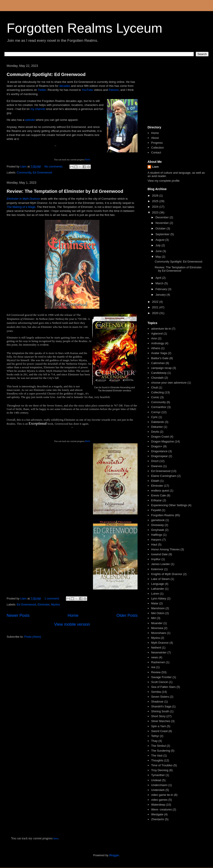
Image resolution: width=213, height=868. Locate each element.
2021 (156, 307)
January (161, 295)
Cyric (154, 417)
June (159, 251)
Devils (155, 432)
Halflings (157, 535)
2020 (156, 313)
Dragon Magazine (163, 441)
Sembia (156, 692)
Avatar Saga (159, 353)
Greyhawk (158, 530)
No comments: (54, 166)
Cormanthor (159, 407)
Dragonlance (159, 451)
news (154, 657)
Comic (155, 397)
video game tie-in (162, 795)
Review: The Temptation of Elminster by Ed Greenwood (65, 191)
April (159, 278)
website (30, 120)
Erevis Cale (158, 495)
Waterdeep (158, 805)
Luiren (155, 594)
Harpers (156, 540)
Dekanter (157, 427)
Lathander (158, 589)
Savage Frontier (161, 677)
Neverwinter (159, 652)
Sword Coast (159, 731)
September (163, 234)
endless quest (160, 491)
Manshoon (158, 608)
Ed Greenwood (42, 172)
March (160, 283)
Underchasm (159, 785)
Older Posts (127, 615)
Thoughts (157, 760)
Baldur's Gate (160, 358)
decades (65, 86)
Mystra (55, 604)
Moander (157, 623)
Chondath (157, 378)
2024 (156, 207)
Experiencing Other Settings (169, 505)
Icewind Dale (159, 554)
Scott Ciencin (160, 682)
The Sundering (161, 751)
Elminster (44, 604)
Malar (155, 603)
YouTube (87, 90)
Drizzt (155, 461)
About (155, 138)
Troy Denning (160, 770)
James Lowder (161, 564)
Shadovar (157, 702)
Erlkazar (156, 500)
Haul (154, 544)
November (163, 223)
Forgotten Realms (163, 515)
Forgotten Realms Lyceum (84, 28)
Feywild (156, 510)
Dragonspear (159, 456)
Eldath (155, 481)
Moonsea (157, 628)
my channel (38, 109)
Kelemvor (157, 569)
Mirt (154, 618)
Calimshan (158, 363)
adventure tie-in (161, 329)
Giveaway (157, 525)
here (88, 159)
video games (159, 800)
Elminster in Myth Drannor (23, 199)
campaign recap (161, 368)
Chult (154, 387)
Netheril (156, 648)
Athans (156, 348)
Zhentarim (158, 819)
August (160, 240)
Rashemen (158, 662)
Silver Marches (161, 721)
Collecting (157, 392)
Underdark (158, 790)
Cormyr (156, 412)
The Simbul (158, 746)
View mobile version (72, 624)
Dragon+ (157, 446)
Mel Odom (158, 613)
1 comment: (52, 598)
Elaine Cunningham (164, 476)
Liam (155, 167)
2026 (156, 196)
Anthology (158, 343)
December (163, 217)
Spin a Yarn (159, 726)
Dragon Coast (160, 437)
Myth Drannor (160, 643)
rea (153, 667)
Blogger (114, 855)
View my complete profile (164, 181)
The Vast (157, 756)
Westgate (157, 814)
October (161, 228)
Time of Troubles (162, 765)
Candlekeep (159, 373)
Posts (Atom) (33, 637)
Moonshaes (159, 633)
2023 (156, 212)
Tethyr (155, 736)
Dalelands (158, 422)
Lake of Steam (160, 579)
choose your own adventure (169, 383)
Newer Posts (18, 615)
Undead (156, 780)
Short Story (158, 716)
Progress (157, 143)
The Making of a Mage (21, 207)
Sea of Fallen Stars (163, 687)
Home (73, 615)
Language (158, 584)
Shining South (160, 711)
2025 (156, 201)
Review (156, 672)
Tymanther (158, 775)
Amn (154, 338)
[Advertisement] (176, 93)
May (159, 257)
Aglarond (157, 333)
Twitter (42, 90)
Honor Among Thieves (165, 549)
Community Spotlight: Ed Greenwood (46, 74)
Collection (157, 148)
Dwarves (157, 466)
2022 (156, 302)
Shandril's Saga (161, 706)
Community (24, 172)
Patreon (114, 90)
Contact (156, 152)
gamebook (158, 520)
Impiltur (156, 559)
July (159, 245)
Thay (154, 741)
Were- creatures (161, 809)
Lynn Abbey (159, 598)
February (162, 289)
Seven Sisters (160, 697)
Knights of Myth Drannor (167, 574)
